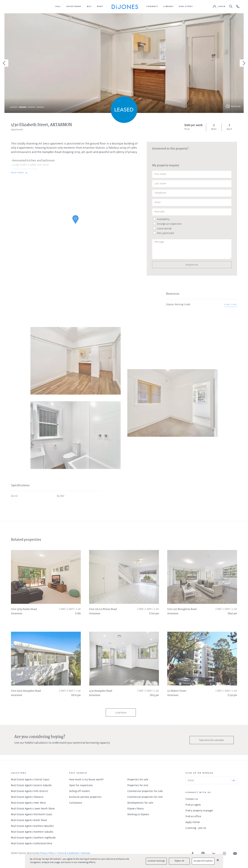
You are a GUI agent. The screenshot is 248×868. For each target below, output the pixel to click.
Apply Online (193, 822)
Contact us (192, 799)
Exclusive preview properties (85, 797)
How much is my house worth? (86, 780)
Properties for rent (138, 786)
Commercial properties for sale (145, 791)
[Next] (243, 63)
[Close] (218, 860)
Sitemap (86, 853)
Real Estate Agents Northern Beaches (32, 826)
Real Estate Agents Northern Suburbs (32, 832)
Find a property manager (199, 811)
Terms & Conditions (68, 853)
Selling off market (80, 791)
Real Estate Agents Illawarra (27, 797)
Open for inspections (81, 786)
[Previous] (5, 63)
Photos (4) (236, 107)
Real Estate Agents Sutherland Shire (32, 844)
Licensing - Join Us (196, 828)
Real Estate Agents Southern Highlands (33, 838)
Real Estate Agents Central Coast (30, 780)
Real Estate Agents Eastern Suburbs (31, 786)
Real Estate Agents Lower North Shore (33, 809)
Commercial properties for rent (145, 797)
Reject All (179, 861)
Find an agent (193, 805)
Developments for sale (140, 803)
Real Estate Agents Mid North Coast (32, 815)
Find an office (193, 817)
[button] (58, 7)
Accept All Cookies (203, 861)
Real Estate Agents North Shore (29, 820)
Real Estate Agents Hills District (29, 791)
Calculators (76, 803)
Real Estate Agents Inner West (28, 803)
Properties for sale (138, 780)
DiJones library (135, 809)
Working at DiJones (138, 815)
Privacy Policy (48, 853)
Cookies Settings (156, 861)
